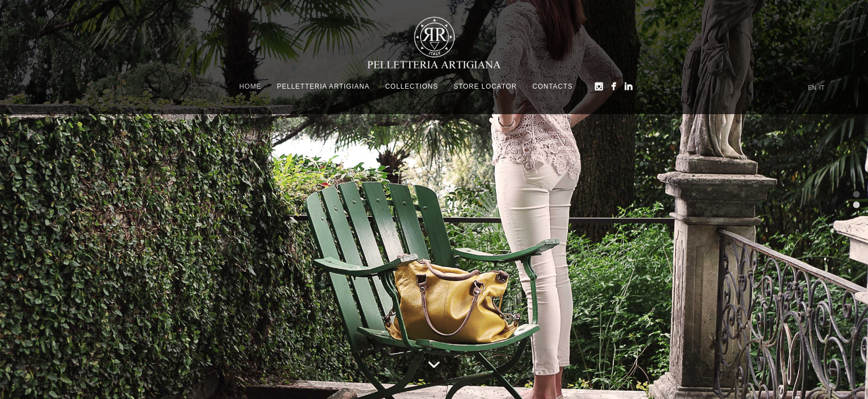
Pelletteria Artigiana (323, 86)
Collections (412, 86)
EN (812, 88)
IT (822, 88)
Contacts (553, 86)
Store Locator (485, 86)
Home (250, 86)
